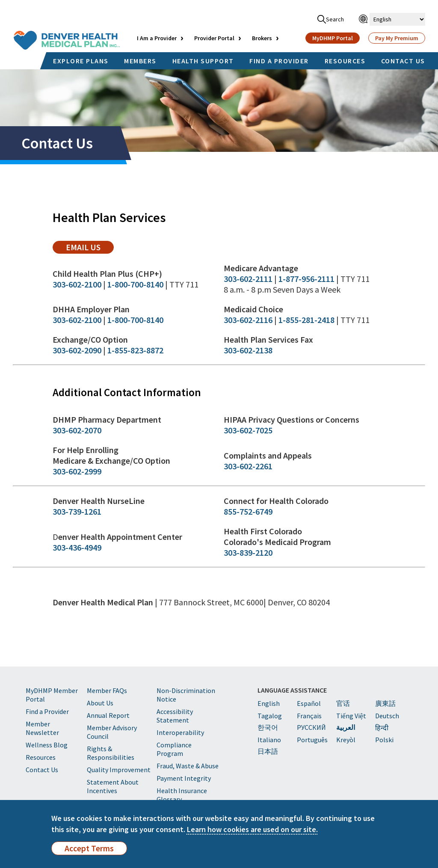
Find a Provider (47, 711)
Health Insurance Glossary (182, 795)
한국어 (268, 727)
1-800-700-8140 (135, 284)
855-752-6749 (248, 511)
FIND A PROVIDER (279, 61)
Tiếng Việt (351, 716)
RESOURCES (345, 61)
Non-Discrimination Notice (186, 695)
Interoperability (180, 732)
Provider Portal (214, 38)
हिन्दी (382, 728)
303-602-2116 (248, 320)
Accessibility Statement (175, 716)
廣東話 (385, 703)
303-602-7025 (248, 430)
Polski (384, 740)
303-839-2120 (248, 552)
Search (331, 19)
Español (309, 703)
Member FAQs (107, 690)
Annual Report (108, 715)
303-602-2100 (77, 284)
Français (309, 716)
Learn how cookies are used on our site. (252, 829)
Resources (41, 757)
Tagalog (270, 716)
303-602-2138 (248, 350)
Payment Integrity (184, 778)
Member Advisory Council (112, 732)
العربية (346, 727)
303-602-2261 (248, 466)
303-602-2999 (77, 471)
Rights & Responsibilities (111, 753)
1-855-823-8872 (135, 350)
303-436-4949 (77, 547)
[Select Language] (397, 19)
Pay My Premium (397, 38)
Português (312, 740)
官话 (343, 703)
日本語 (268, 751)
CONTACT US (403, 61)
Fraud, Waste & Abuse (188, 766)
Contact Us (42, 770)
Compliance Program (174, 749)
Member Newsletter (42, 728)
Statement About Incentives (113, 786)
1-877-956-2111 (306, 279)
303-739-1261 (77, 511)
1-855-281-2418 (306, 320)
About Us (100, 703)
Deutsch (387, 716)
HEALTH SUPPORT (203, 61)
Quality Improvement (119, 770)
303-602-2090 (77, 350)
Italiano (269, 740)
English (269, 703)
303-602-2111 (248, 279)
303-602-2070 (77, 430)
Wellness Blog (47, 745)
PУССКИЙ (311, 727)
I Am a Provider (157, 38)
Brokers (262, 38)
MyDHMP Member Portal (52, 695)
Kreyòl (346, 740)
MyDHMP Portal (333, 38)
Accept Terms (89, 848)
